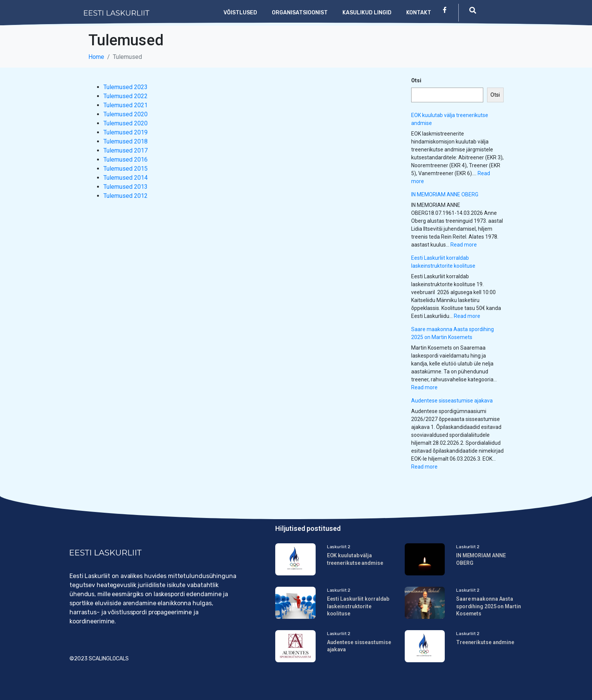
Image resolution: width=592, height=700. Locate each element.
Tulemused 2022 (126, 96)
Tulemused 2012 (126, 196)
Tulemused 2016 (126, 160)
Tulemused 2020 (126, 114)
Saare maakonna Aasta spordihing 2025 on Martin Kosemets (489, 606)
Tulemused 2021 (126, 105)
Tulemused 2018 (126, 141)
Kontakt (419, 13)
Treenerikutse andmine (485, 642)
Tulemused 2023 (126, 87)
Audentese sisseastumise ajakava (452, 401)
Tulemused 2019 (126, 132)
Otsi (416, 80)
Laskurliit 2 (339, 547)
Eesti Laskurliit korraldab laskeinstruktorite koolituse (358, 606)
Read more (464, 245)
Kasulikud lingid (367, 13)
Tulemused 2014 (126, 178)
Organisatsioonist (300, 13)
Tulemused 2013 (126, 187)
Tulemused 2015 (126, 169)
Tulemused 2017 (126, 150)
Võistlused (240, 13)
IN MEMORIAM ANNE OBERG (445, 194)
